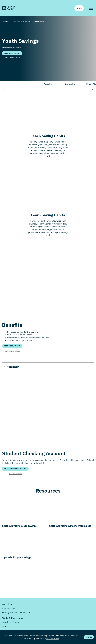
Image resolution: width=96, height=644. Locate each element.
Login (79, 8)
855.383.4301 (9, 608)
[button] (91, 8)
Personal (5, 22)
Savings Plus (70, 84)
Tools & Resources (13, 618)
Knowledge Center (11, 622)
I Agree (89, 637)
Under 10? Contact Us (12, 57)
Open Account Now (12, 53)
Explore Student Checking (15, 469)
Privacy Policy (53, 638)
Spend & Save (17, 22)
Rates (5, 626)
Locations (8, 604)
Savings (28, 22)
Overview (48, 84)
